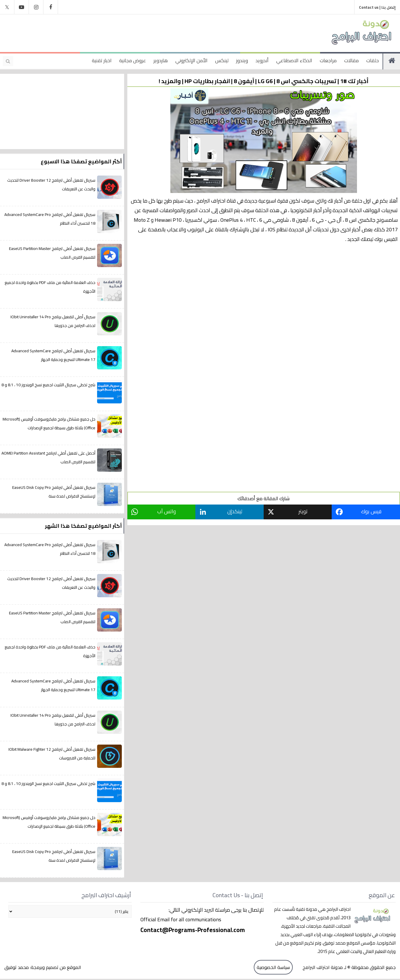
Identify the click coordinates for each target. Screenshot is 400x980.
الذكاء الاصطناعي (294, 60)
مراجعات (328, 60)
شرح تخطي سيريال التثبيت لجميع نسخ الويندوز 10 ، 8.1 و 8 (48, 385)
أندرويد (262, 60)
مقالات (351, 60)
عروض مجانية (133, 60)
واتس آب (167, 511)
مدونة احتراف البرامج (322, 968)
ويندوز (242, 60)
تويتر (304, 511)
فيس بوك (372, 511)
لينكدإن (235, 511)
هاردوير (161, 60)
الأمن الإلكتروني (191, 60)
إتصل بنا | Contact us (377, 7)
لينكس (222, 60)
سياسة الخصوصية (273, 968)
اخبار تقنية (102, 60)
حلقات (373, 60)
